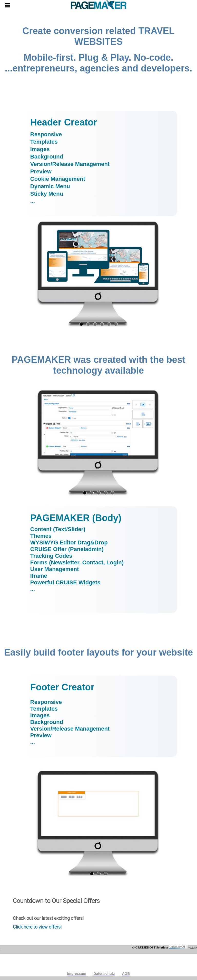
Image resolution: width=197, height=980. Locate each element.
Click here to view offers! (37, 927)
